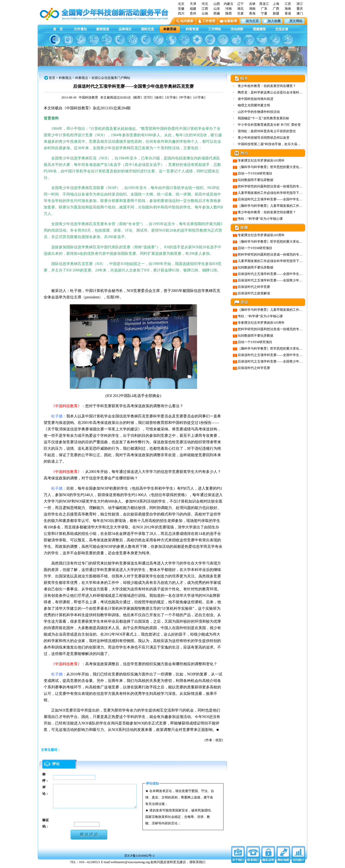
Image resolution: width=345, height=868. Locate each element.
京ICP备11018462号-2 (139, 858)
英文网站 (296, 21)
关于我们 (238, 863)
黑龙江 (264, 4)
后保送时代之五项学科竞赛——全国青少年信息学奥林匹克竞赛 (283, 280)
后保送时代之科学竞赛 (254, 287)
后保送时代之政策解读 (254, 293)
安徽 (181, 9)
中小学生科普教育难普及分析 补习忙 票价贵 (269, 125)
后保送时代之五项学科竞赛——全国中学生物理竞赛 (275, 199)
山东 (217, 9)
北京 (181, 4)
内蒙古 (229, 4)
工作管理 (209, 21)
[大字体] (171, 97)
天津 (193, 4)
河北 (205, 4)
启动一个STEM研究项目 (255, 173)
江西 (205, 9)
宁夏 (264, 13)
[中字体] (185, 97)
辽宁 (240, 4)
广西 (276, 9)
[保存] (159, 97)
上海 (276, 4)
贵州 (193, 13)
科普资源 (192, 29)
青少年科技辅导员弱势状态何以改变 (264, 138)
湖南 (252, 9)
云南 (205, 13)
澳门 (300, 13)
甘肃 (240, 13)
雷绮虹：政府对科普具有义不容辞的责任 (267, 131)
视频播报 (259, 29)
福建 (193, 9)
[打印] (148, 97)
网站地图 (283, 863)
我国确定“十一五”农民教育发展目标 (263, 118)
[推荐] (137, 97)
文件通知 (80, 29)
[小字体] (199, 97)
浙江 (300, 4)
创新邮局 (230, 21)
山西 (217, 4)
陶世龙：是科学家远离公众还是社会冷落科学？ (272, 92)
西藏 (217, 13)
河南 (229, 9)
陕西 (229, 13)
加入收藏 (274, 21)
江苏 (288, 4)
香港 (288, 13)
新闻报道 (103, 29)
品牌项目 (125, 29)
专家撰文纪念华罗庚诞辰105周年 (261, 161)
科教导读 (170, 29)
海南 (288, 9)
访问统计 (298, 863)
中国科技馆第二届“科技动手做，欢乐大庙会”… (272, 144)
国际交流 (147, 29)
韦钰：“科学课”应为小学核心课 (260, 219)
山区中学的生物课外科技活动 (259, 112)
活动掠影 (237, 29)
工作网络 (215, 29)
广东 (264, 9)
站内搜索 (187, 21)
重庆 (300, 9)
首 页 (58, 29)
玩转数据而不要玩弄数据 (256, 180)
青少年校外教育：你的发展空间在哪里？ (267, 86)
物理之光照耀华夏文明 (254, 105)
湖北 (240, 9)
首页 (52, 78)
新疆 (276, 13)
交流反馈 (282, 29)
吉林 (252, 4)
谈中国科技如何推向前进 (256, 99)
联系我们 (253, 863)
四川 (181, 13)
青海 (252, 13)
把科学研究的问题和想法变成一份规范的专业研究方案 (277, 186)
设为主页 (252, 21)
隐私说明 (268, 863)
